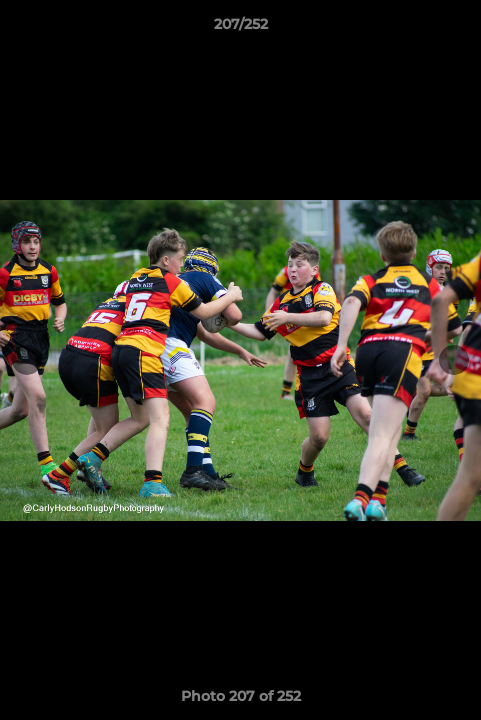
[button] (457, 29)
